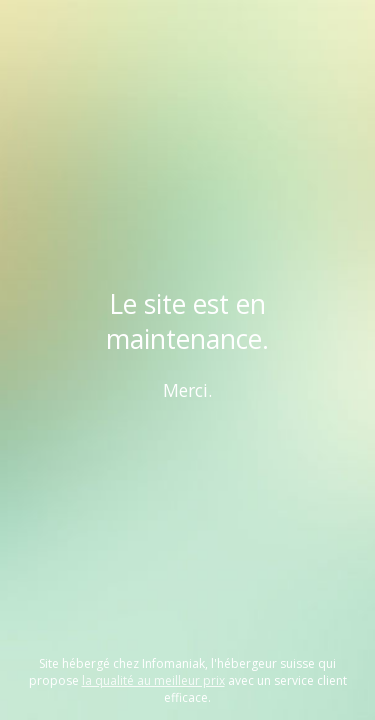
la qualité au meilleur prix (153, 680)
